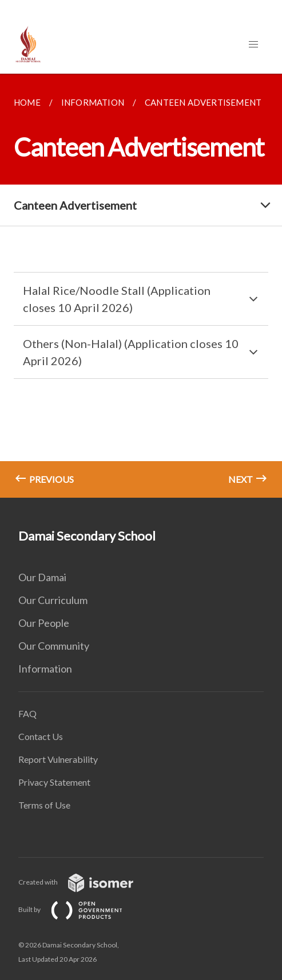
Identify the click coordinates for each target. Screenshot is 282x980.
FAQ (27, 713)
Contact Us (41, 736)
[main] (141, 286)
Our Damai (42, 577)
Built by (80, 909)
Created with (85, 882)
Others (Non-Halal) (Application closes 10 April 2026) (131, 352)
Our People (44, 623)
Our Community (54, 646)
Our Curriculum (53, 600)
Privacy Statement (54, 782)
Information (45, 669)
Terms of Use (44, 805)
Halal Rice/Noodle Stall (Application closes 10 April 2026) (117, 299)
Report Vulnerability (58, 759)
